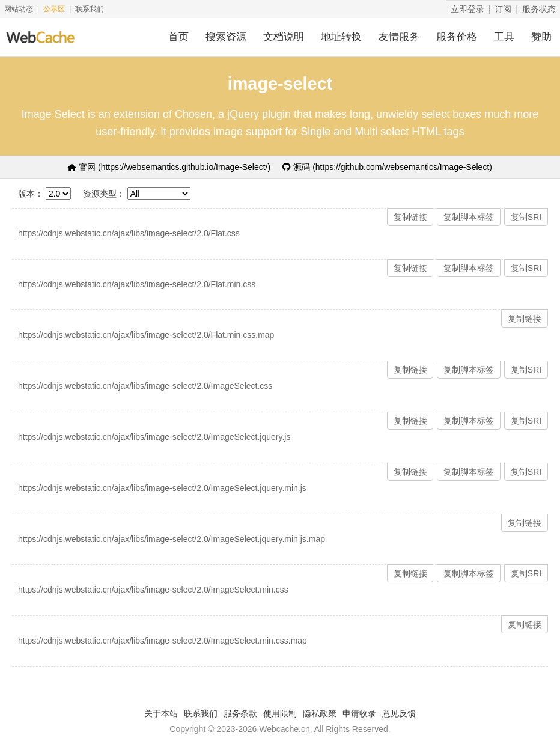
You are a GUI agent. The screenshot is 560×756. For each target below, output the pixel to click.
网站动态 (19, 9)
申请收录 (359, 713)
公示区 (54, 9)
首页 (178, 37)
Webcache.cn (285, 729)
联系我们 (90, 9)
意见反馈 (399, 713)
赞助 (541, 37)
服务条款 (240, 713)
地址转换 (341, 37)
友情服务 (399, 37)
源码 (387, 167)
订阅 (503, 9)
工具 (504, 37)
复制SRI (526, 217)
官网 (169, 167)
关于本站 (161, 713)
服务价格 (457, 37)
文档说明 (284, 37)
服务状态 (539, 9)
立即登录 (467, 9)
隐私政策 (320, 713)
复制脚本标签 (469, 217)
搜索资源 (226, 37)
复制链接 (410, 217)
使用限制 (280, 713)
